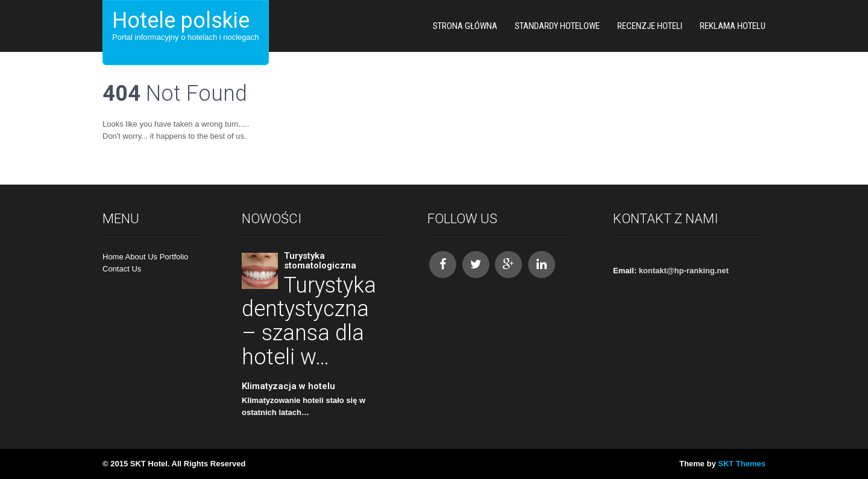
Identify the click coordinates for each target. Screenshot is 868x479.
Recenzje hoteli (650, 26)
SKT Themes (742, 464)
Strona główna (465, 26)
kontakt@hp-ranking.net (684, 271)
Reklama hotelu (733, 26)
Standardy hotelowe (557, 26)
